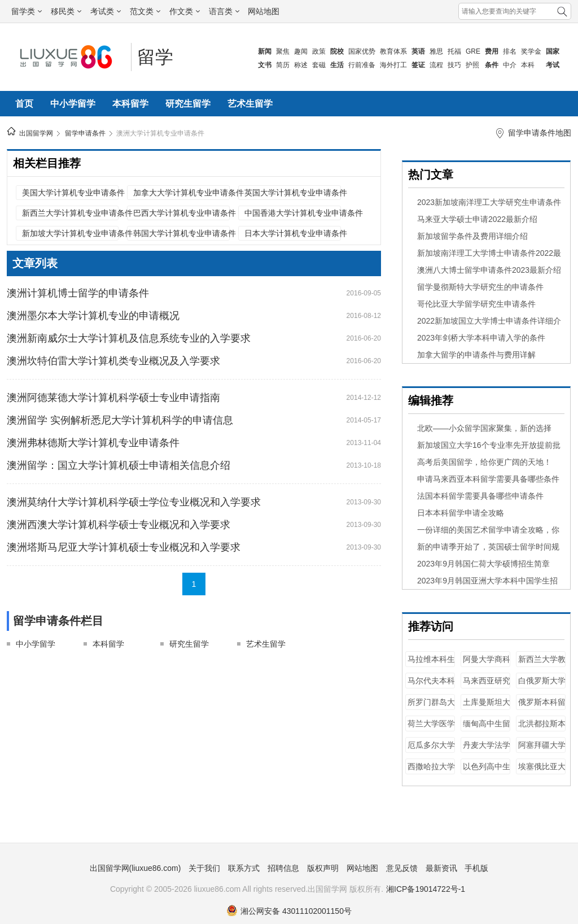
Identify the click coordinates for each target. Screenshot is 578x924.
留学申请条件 (85, 133)
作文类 (185, 11)
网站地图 (264, 11)
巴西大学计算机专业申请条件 (181, 213)
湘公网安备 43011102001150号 (289, 911)
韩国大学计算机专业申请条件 (181, 233)
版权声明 (323, 868)
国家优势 (362, 51)
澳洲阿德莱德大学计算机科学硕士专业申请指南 (113, 398)
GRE (473, 51)
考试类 (106, 11)
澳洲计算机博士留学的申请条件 (78, 293)
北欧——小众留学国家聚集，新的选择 (484, 428)
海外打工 (393, 65)
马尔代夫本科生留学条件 (431, 686)
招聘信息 (283, 868)
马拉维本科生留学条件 (431, 664)
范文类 (145, 11)
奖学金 (531, 51)
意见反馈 (402, 868)
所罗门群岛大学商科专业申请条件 (431, 707)
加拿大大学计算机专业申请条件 (181, 193)
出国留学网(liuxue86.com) (135, 868)
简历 (283, 65)
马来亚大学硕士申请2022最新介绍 (477, 219)
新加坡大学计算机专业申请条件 (70, 233)
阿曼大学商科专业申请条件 (487, 664)
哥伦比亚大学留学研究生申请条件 (476, 304)
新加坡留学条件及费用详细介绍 (472, 236)
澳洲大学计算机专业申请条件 (160, 133)
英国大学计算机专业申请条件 (292, 193)
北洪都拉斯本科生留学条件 (542, 729)
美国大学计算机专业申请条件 (70, 193)
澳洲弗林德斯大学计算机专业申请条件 (93, 443)
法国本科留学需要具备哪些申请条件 (480, 496)
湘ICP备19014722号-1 (426, 889)
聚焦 (283, 51)
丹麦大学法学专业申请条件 (487, 750)
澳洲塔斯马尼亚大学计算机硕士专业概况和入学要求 (124, 547)
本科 (528, 65)
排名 (510, 51)
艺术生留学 (250, 104)
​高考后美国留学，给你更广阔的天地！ (484, 462)
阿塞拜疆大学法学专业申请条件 (542, 750)
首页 (24, 104)
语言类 (224, 11)
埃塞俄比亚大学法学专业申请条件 (542, 772)
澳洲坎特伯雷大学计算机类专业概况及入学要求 (113, 361)
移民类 (66, 11)
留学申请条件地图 (540, 133)
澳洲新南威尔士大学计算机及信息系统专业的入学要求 (129, 338)
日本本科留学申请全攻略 (461, 513)
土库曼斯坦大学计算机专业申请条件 (487, 707)
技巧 (454, 65)
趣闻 (301, 51)
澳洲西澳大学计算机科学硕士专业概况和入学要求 (119, 525)
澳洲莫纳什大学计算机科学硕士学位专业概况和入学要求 (134, 502)
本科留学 (130, 104)
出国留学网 (36, 133)
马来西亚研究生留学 (487, 686)
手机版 (476, 868)
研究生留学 (188, 104)
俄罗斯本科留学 (542, 707)
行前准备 (362, 65)
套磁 (319, 65)
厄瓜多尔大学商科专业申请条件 (431, 750)
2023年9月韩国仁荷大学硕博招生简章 (483, 564)
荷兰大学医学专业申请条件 (431, 729)
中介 (510, 65)
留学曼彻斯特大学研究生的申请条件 (480, 287)
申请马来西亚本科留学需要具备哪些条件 (488, 479)
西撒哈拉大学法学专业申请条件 (431, 772)
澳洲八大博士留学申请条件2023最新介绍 (489, 270)
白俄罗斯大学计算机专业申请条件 (542, 686)
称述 (301, 65)
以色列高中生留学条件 (487, 772)
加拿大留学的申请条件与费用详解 (476, 355)
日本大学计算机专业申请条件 (292, 233)
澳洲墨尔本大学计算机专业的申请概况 (93, 316)
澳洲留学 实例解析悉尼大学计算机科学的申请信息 (120, 420)
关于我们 (204, 868)
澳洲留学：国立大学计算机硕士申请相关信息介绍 (119, 465)
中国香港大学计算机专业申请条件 (292, 213)
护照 (472, 65)
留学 (155, 57)
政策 (319, 51)
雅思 (436, 51)
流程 (436, 65)
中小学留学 (73, 104)
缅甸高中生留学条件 (487, 729)
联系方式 (244, 868)
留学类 (27, 11)
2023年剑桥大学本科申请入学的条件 (481, 338)
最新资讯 (441, 868)
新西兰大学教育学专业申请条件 (542, 664)
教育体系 (393, 51)
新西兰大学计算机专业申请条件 (70, 213)
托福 (454, 51)
